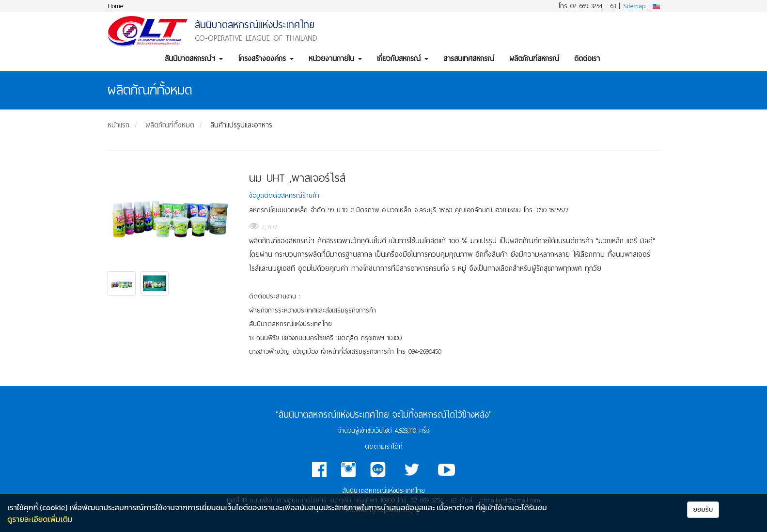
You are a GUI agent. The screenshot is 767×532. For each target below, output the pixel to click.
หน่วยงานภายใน (335, 59)
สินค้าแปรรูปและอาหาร (241, 125)
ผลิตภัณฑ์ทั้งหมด (170, 125)
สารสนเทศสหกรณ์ (469, 59)
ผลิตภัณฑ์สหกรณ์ (534, 59)
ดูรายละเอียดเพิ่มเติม (40, 519)
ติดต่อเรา (587, 59)
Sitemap (634, 6)
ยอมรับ (703, 509)
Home (115, 6)
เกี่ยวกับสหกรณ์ (403, 59)
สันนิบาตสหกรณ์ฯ (194, 59)
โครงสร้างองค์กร (266, 59)
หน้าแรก (118, 125)
